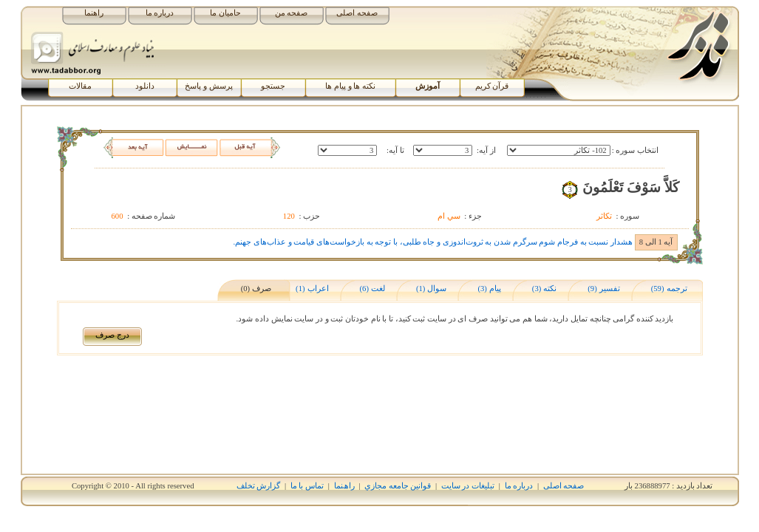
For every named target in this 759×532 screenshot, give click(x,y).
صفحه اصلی (357, 13)
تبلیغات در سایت (468, 486)
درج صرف (112, 335)
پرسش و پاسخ (208, 86)
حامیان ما (225, 13)
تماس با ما (307, 486)
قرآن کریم (492, 86)
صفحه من (292, 13)
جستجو (273, 86)
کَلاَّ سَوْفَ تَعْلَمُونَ (630, 187)
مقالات (80, 86)
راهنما (94, 13)
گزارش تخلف (259, 486)
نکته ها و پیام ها (350, 86)
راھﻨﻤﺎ (344, 486)
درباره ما (160, 13)
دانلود (145, 86)
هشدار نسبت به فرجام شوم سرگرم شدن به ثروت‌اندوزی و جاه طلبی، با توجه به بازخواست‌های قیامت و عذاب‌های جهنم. (433, 242)
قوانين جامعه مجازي (398, 486)
